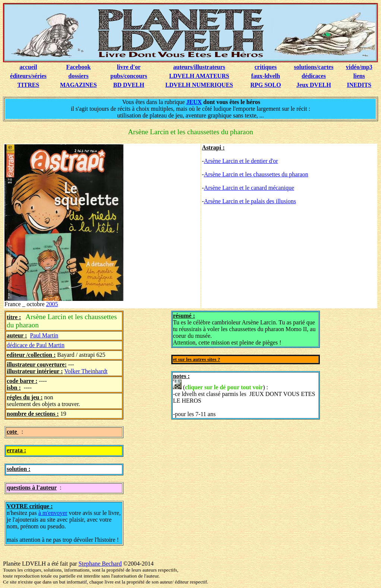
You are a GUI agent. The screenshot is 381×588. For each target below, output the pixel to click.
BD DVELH (129, 85)
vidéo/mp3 (359, 67)
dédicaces (314, 76)
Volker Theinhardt (86, 371)
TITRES (29, 85)
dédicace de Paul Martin (36, 345)
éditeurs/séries (28, 76)
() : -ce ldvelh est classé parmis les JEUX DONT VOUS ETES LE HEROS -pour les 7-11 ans (244, 398)
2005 (52, 304)
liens (359, 76)
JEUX (194, 102)
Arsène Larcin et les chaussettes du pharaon (256, 174)
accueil (28, 67)
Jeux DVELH (314, 85)
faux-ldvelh (266, 76)
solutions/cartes (314, 67)
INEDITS (359, 85)
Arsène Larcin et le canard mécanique (249, 188)
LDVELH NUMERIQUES (199, 85)
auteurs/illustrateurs (199, 67)
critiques (266, 67)
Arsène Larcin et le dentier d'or (241, 161)
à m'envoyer (53, 513)
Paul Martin (44, 335)
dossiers (78, 76)
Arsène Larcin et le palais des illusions (250, 201)
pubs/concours (129, 76)
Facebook (78, 67)
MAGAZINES (78, 85)
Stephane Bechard (100, 564)
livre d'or (129, 67)
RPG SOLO (265, 85)
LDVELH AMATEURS (199, 76)
